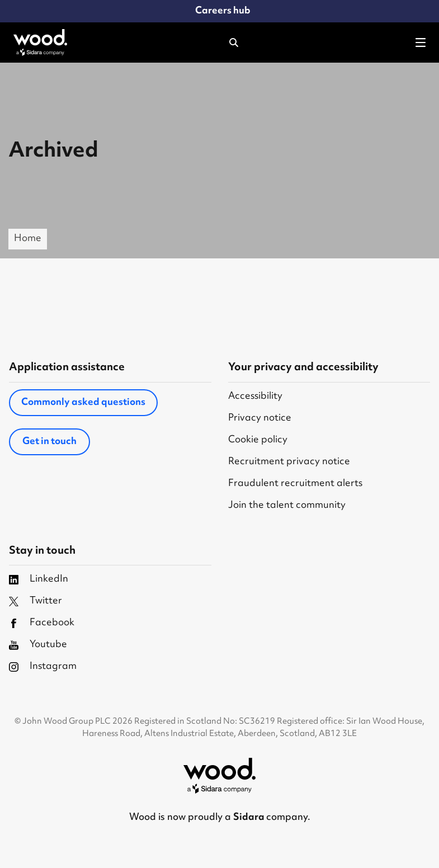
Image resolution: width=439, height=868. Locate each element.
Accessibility (255, 397)
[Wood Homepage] (40, 43)
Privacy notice (260, 419)
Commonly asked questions (83, 403)
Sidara (250, 818)
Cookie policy (258, 440)
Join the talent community (287, 506)
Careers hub (223, 11)
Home (28, 239)
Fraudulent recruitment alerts (295, 484)
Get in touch (49, 442)
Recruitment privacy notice (289, 462)
